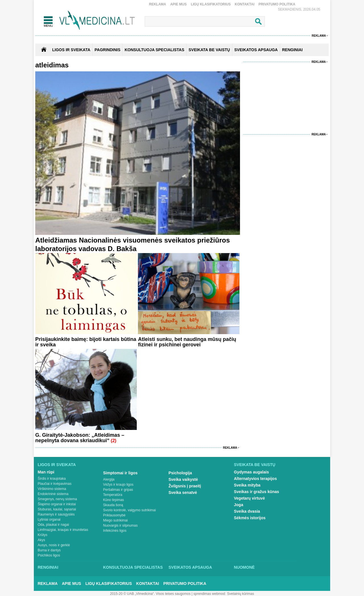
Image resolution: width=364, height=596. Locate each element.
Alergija (109, 479)
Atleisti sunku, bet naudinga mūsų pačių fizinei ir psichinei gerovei (187, 342)
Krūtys (43, 535)
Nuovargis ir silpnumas (120, 525)
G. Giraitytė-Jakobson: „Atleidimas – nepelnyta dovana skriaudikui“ (80, 438)
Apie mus (178, 4)
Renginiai (48, 567)
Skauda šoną (113, 505)
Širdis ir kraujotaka (52, 479)
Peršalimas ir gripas (118, 490)
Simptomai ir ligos (120, 473)
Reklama (158, 4)
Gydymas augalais (252, 472)
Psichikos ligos (49, 555)
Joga (239, 505)
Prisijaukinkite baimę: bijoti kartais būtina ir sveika (86, 342)
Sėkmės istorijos (250, 518)
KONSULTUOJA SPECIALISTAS (154, 50)
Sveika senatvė (183, 492)
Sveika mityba (247, 485)
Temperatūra (113, 495)
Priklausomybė (114, 515)
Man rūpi (46, 472)
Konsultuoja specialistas (133, 567)
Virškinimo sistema (52, 489)
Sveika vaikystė (183, 479)
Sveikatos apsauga (190, 567)
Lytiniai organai (49, 520)
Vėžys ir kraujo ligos (118, 485)
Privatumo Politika (277, 4)
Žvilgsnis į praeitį (185, 486)
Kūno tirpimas (114, 500)
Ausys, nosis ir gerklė (54, 545)
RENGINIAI (292, 50)
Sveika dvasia (247, 511)
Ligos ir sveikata (71, 50)
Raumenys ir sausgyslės (56, 514)
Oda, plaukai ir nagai (53, 525)
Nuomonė (244, 567)
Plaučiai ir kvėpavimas (55, 484)
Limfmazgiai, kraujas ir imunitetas (63, 530)
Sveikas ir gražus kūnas (257, 492)
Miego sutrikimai (116, 520)
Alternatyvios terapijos (256, 479)
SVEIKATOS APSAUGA (256, 50)
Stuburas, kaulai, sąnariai (57, 509)
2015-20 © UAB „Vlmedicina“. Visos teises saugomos (150, 594)
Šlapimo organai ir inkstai (57, 504)
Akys (42, 540)
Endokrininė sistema (53, 494)
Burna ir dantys (49, 550)
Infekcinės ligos (115, 531)
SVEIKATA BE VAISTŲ (209, 50)
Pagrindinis (108, 50)
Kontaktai (245, 4)
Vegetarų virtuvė (250, 498)
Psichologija (180, 473)
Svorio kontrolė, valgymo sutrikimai (130, 510)
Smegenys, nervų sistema (57, 499)
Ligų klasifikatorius (211, 4)
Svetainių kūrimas (241, 594)
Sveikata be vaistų (255, 465)
